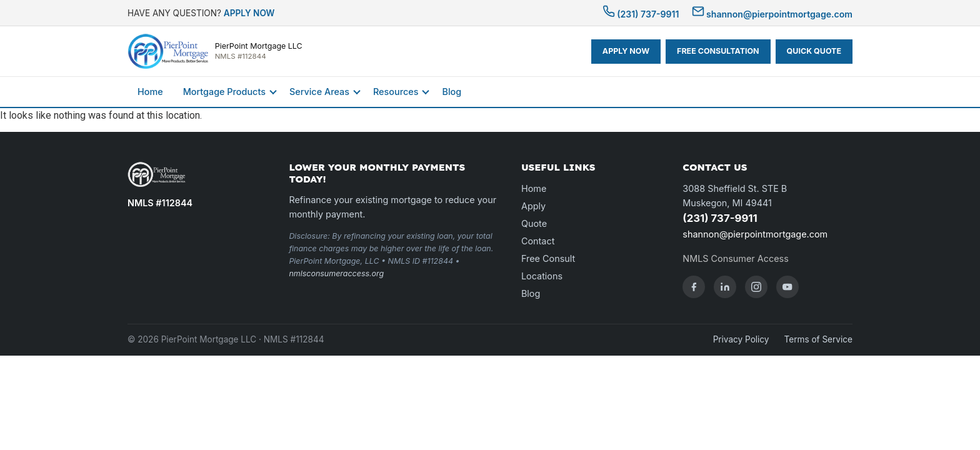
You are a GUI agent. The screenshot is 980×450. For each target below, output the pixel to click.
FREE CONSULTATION (718, 51)
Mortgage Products (224, 92)
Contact (538, 241)
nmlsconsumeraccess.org (336, 273)
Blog (452, 92)
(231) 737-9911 (641, 14)
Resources (396, 92)
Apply (533, 206)
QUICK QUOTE (814, 51)
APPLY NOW (249, 13)
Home (150, 92)
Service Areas (319, 92)
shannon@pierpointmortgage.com (772, 14)
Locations (542, 276)
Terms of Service (818, 339)
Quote (534, 223)
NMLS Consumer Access (735, 258)
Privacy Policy (741, 339)
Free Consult (548, 258)
